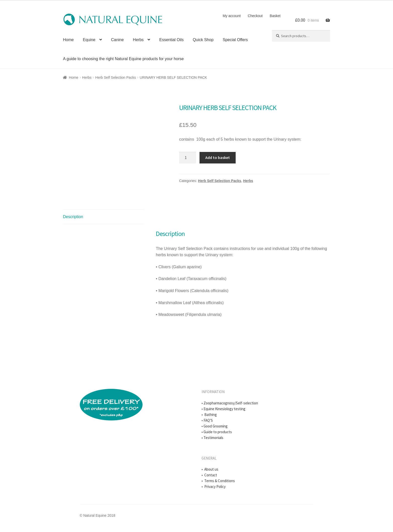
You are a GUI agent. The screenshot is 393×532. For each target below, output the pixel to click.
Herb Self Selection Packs (116, 77)
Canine (117, 40)
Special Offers (235, 40)
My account (232, 16)
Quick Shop (203, 40)
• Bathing (209, 415)
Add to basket (218, 157)
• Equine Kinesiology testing (223, 409)
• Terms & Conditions (218, 481)
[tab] (104, 217)
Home (68, 40)
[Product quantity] (188, 158)
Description (73, 217)
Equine (89, 40)
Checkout (255, 16)
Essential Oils (172, 40)
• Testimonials (212, 438)
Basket (275, 16)
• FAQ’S (207, 420)
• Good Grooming (215, 426)
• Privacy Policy (214, 486)
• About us (210, 469)
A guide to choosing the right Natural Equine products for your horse (123, 59)
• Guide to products (217, 432)
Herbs (138, 40)
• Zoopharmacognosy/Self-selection (230, 403)
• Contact (209, 475)
